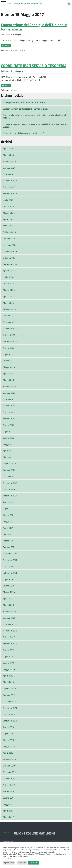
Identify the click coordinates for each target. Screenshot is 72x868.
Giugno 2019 (9, 663)
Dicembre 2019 (10, 624)
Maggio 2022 (9, 444)
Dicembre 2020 (10, 554)
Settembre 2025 (10, 194)
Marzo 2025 (8, 226)
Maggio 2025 (9, 213)
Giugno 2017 (9, 798)
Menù (3, 6)
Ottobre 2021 (9, 489)
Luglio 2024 (8, 277)
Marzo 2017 (8, 817)
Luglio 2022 (8, 431)
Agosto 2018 (9, 727)
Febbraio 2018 (9, 759)
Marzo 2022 (8, 457)
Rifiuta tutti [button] (22, 863)
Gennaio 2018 (9, 766)
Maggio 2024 (9, 290)
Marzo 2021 (8, 534)
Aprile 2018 (8, 753)
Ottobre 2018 (9, 714)
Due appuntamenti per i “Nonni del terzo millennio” (25, 102)
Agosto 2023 (9, 348)
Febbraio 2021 (9, 541)
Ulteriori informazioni (11, 858)
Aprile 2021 (8, 528)
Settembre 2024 (10, 264)
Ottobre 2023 (9, 335)
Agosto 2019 (9, 650)
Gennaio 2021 (9, 547)
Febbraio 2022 (9, 464)
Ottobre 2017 (9, 785)
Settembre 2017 (10, 791)
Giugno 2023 (9, 361)
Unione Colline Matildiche (28, 3)
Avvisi (15, 50)
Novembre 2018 (10, 708)
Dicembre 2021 (10, 476)
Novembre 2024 (10, 251)
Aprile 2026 (8, 149)
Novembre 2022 (10, 406)
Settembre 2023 (10, 341)
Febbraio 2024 (9, 309)
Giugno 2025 (9, 206)
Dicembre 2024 (10, 245)
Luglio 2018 (8, 734)
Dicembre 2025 (10, 174)
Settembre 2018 (10, 721)
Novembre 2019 (10, 631)
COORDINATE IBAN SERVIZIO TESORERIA (34, 66)
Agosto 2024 (9, 271)
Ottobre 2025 (9, 187)
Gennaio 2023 (9, 393)
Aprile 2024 (8, 296)
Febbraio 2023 (9, 386)
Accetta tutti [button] (34, 863)
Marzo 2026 (8, 155)
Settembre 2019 (10, 644)
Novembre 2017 (10, 779)
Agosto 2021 (9, 502)
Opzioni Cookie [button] (9, 863)
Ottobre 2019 (9, 637)
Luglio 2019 (8, 656)
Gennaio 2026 (9, 168)
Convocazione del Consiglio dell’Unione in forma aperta (34, 27)
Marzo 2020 (8, 605)
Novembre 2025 (10, 181)
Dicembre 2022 (10, 399)
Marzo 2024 (8, 303)
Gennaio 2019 (9, 695)
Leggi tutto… (6, 45)
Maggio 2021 (9, 521)
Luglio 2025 (8, 200)
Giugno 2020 (9, 586)
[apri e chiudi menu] (3, 3)
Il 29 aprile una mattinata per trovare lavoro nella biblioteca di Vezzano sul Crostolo (35, 126)
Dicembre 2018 (10, 701)
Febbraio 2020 (9, 611)
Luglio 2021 (8, 509)
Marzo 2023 (8, 380)
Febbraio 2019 (9, 689)
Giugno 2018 (9, 740)
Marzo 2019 (8, 682)
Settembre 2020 (10, 573)
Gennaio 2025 (9, 239)
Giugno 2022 (9, 438)
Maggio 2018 (9, 746)
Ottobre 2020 (9, 566)
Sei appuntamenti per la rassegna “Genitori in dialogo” (27, 109)
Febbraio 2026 (9, 161)
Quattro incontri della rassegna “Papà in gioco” (24, 133)
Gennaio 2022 (9, 470)
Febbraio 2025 (9, 232)
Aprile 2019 (8, 676)
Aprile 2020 (8, 599)
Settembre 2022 (10, 419)
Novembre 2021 (10, 483)
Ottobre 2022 (9, 412)
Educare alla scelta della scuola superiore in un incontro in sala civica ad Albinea (34, 116)
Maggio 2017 (9, 804)
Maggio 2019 (9, 669)
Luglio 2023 (8, 354)
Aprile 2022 (8, 451)
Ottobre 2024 (9, 258)
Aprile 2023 (8, 374)
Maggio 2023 (9, 367)
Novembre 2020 (10, 560)
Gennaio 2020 (9, 618)
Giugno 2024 (9, 284)
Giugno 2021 (9, 515)
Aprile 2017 (8, 811)
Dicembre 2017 (10, 772)
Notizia (22, 50)
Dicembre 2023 (10, 322)
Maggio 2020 (9, 592)
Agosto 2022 (9, 425)
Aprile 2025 (8, 219)
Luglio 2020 (8, 579)
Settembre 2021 (10, 496)
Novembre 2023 (10, 329)
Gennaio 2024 (9, 316)
